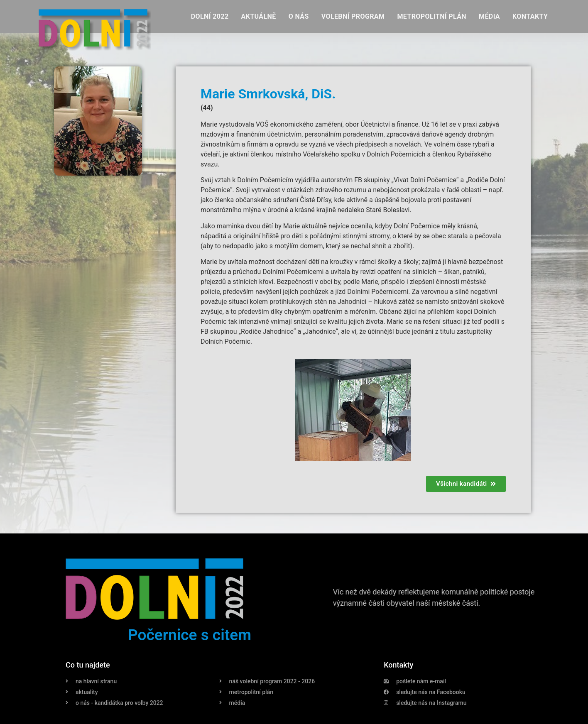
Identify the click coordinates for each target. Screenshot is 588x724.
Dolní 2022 (210, 16)
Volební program (353, 16)
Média (489, 16)
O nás (299, 16)
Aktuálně (259, 16)
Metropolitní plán (432, 16)
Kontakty (530, 16)
